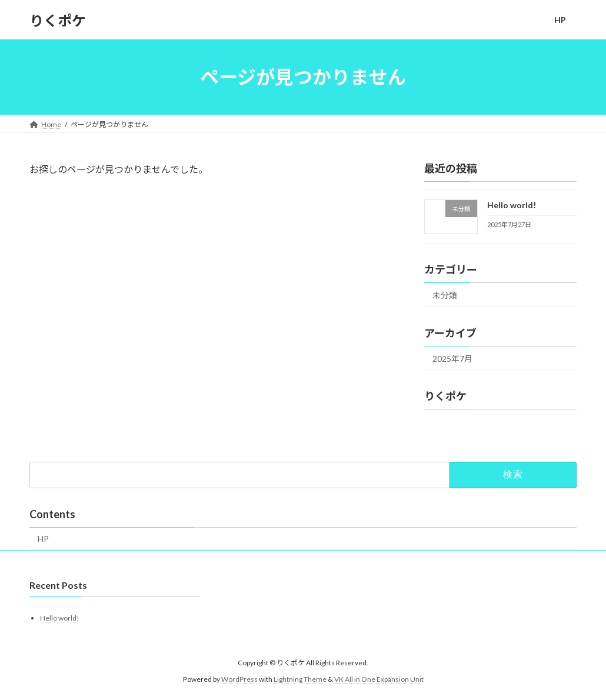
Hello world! (512, 205)
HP (43, 539)
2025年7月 (452, 359)
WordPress (239, 679)
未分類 (445, 295)
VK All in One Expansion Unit (379, 679)
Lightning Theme (300, 679)
